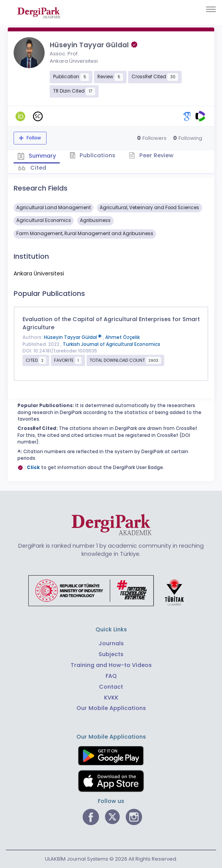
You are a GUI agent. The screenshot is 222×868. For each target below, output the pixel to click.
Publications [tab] (93, 155)
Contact (111, 687)
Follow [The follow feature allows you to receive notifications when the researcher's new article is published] (33, 138)
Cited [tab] (37, 168)
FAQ (111, 676)
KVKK (111, 698)
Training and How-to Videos (111, 665)
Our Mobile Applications (111, 708)
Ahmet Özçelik (122, 337)
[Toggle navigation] (211, 9)
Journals (111, 643)
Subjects (111, 654)
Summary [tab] (37, 156)
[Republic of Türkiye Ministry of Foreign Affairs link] (111, 590)
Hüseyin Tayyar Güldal (73, 337)
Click (33, 468)
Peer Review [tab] (151, 155)
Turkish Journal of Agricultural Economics (112, 344)
